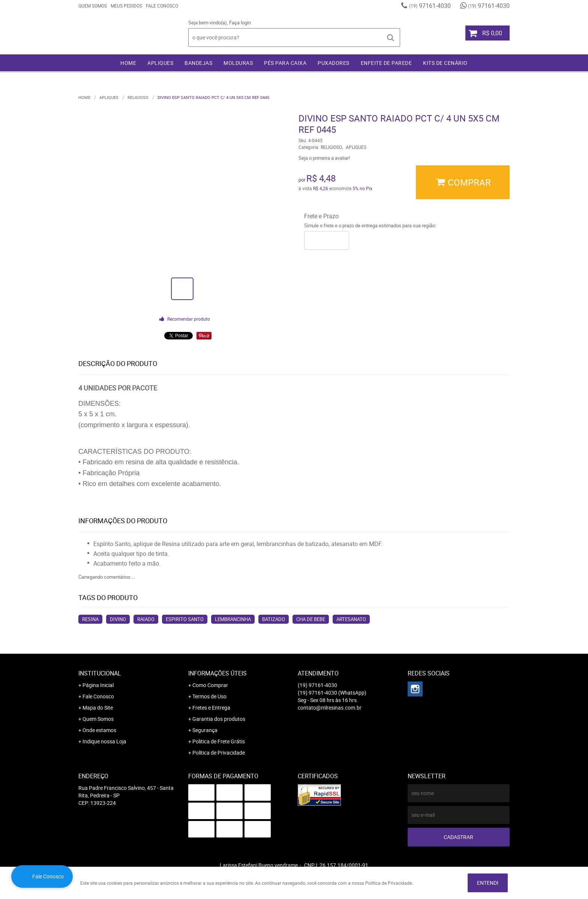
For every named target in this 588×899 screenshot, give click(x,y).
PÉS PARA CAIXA (285, 63)
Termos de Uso (209, 696)
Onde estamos (99, 730)
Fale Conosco (162, 6)
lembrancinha (233, 619)
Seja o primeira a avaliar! (324, 158)
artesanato (351, 619)
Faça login (240, 23)
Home (128, 63)
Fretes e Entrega (211, 708)
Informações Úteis (217, 673)
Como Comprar (210, 685)
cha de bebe (311, 619)
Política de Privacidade (219, 753)
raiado (146, 619)
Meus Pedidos (126, 6)
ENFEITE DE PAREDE (386, 63)
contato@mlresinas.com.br (330, 708)
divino (118, 619)
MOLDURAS (238, 63)
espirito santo (185, 619)
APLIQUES (160, 63)
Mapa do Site (98, 708)
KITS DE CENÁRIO (445, 63)
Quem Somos (93, 6)
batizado (274, 619)
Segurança (205, 730)
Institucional (100, 673)
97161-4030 (430, 6)
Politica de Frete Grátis (219, 741)
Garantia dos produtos (219, 719)
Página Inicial (98, 685)
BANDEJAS (198, 63)
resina (90, 619)
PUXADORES (334, 63)
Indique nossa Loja (104, 741)
